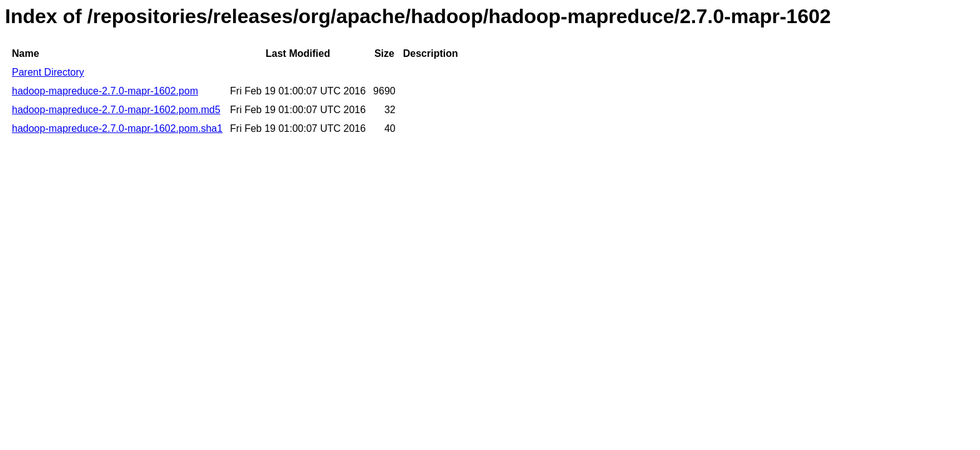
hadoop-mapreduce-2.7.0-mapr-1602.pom (105, 91)
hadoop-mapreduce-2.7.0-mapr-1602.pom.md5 (116, 110)
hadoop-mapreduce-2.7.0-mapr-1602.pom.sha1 (117, 128)
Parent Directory (48, 72)
